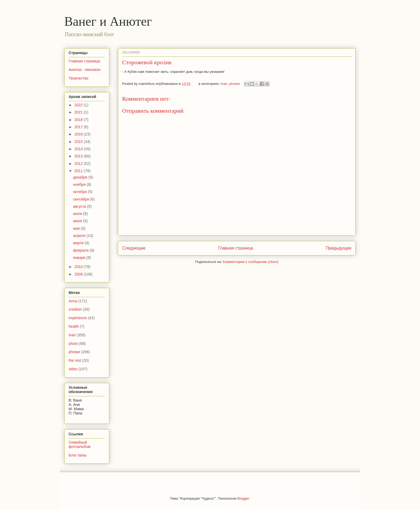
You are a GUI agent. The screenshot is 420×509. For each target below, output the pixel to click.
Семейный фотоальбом (80, 445)
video (73, 369)
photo (73, 344)
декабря (81, 177)
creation (75, 309)
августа (80, 206)
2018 (79, 120)
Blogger (243, 498)
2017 (79, 127)
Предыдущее (339, 248)
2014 (79, 149)
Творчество (78, 78)
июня (78, 221)
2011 (79, 171)
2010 (79, 267)
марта (79, 243)
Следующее (134, 248)
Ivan (224, 84)
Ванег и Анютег (108, 21)
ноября (80, 184)
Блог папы (78, 455)
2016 (79, 134)
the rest (75, 360)
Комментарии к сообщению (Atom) (251, 262)
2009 (79, 274)
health (74, 326)
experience (78, 318)
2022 (79, 105)
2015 (79, 142)
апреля (80, 236)
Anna (73, 301)
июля (78, 214)
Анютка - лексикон (85, 70)
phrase (235, 84)
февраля (81, 250)
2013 (79, 156)
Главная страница (236, 248)
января (80, 258)
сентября (82, 199)
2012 (79, 164)
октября (80, 192)
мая (77, 228)
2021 (79, 112)
